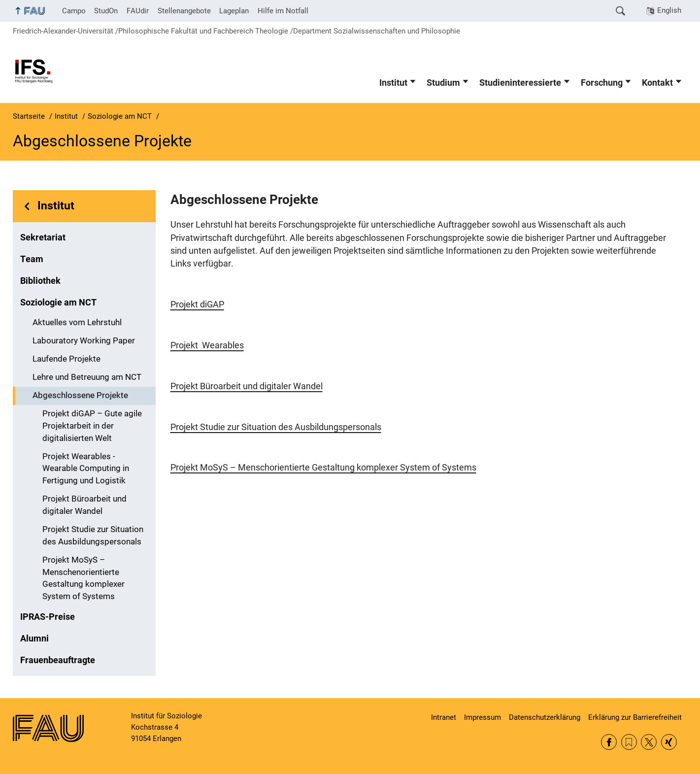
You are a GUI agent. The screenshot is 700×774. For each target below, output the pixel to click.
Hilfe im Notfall (283, 11)
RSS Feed (629, 742)
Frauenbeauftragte (58, 660)
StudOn (106, 11)
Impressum (483, 717)
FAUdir (138, 11)
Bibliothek (40, 281)
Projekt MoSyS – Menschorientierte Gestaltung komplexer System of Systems (323, 468)
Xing (669, 742)
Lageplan (234, 11)
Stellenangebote (184, 11)
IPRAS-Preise (48, 617)
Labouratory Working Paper (84, 341)
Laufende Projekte (67, 359)
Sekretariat (43, 237)
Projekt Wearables (207, 345)
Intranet (444, 717)
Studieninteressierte (520, 83)
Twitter (649, 742)
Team (32, 259)
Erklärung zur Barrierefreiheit (635, 717)
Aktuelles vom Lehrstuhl (77, 322)
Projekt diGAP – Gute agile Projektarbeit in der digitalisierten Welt (92, 426)
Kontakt (657, 83)
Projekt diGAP (197, 304)
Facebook (609, 742)
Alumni (34, 639)
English (669, 10)
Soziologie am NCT (58, 303)
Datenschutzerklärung (545, 717)
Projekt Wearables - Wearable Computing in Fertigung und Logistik (86, 469)
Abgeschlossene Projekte (80, 395)
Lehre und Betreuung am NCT (87, 377)
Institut (393, 83)
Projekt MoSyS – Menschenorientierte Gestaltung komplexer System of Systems (83, 578)
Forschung (602, 83)
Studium (443, 83)
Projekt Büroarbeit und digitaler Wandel (84, 505)
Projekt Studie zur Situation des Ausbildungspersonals (93, 536)
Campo (74, 11)
